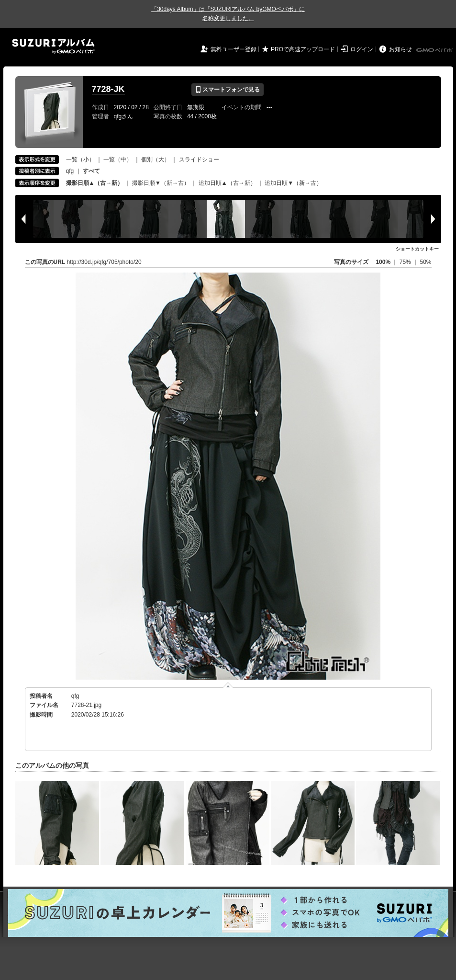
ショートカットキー (417, 249)
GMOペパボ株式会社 (435, 50)
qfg (70, 171)
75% (406, 262)
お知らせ (400, 49)
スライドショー (199, 160)
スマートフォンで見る (228, 90)
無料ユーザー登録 (234, 49)
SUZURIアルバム (53, 46)
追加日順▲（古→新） (227, 183)
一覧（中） (118, 160)
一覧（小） (80, 160)
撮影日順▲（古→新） (95, 183)
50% (425, 262)
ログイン (362, 49)
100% (383, 262)
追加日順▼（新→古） (293, 183)
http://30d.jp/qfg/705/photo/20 (104, 262)
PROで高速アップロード (303, 49)
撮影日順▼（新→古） (161, 183)
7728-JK (108, 89)
